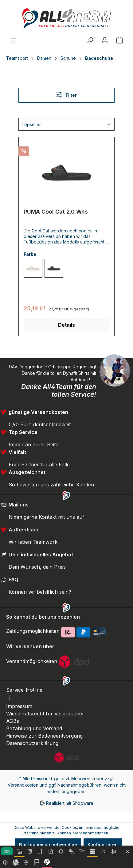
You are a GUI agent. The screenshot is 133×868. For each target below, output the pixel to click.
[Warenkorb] (119, 40)
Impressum (19, 706)
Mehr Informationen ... (92, 833)
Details (66, 325)
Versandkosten (23, 785)
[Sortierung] (66, 124)
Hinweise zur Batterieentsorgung (44, 736)
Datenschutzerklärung (32, 743)
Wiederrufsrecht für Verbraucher (45, 714)
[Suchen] (90, 40)
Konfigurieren (103, 844)
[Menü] (14, 40)
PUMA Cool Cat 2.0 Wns (56, 212)
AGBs (13, 721)
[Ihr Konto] (105, 40)
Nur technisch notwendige (48, 844)
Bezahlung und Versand (34, 728)
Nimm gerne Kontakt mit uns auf (46, 517)
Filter (66, 95)
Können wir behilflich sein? (40, 592)
